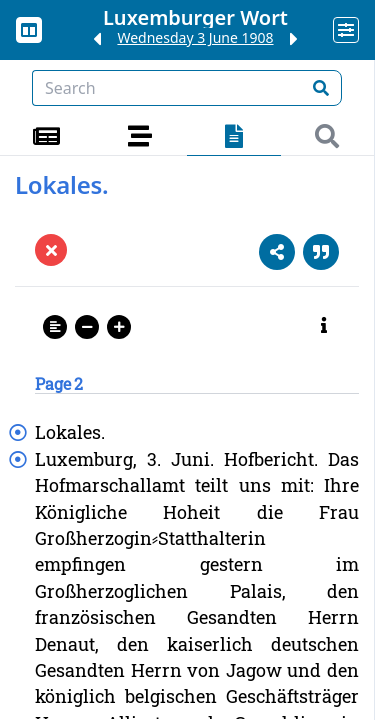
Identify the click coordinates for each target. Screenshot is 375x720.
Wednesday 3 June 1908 (195, 37)
